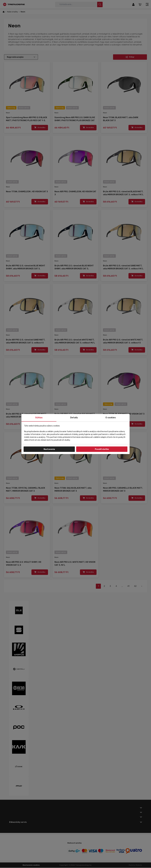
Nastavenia (49, 449)
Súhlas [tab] (39, 418)
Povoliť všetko (102, 449)
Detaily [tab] (74, 418)
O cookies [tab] (111, 418)
